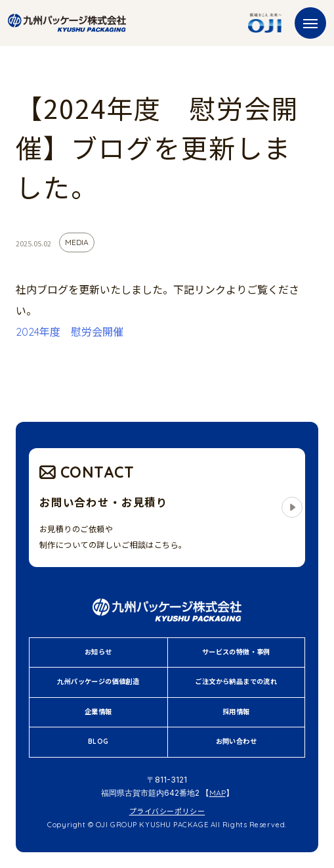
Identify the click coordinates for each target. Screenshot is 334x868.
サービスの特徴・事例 (236, 652)
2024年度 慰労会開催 (70, 332)
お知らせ (98, 652)
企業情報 (98, 712)
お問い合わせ (236, 742)
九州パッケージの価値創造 (98, 682)
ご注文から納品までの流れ (236, 682)
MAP (218, 793)
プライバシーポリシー (167, 811)
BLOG (98, 742)
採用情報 (236, 712)
